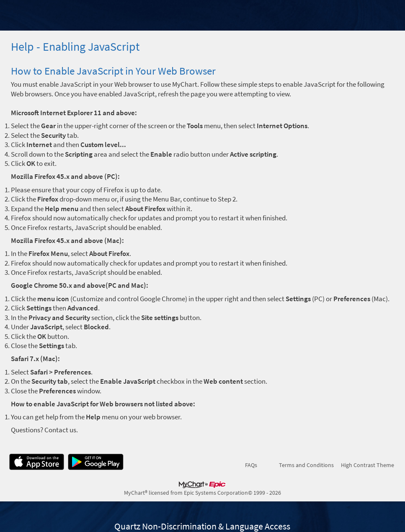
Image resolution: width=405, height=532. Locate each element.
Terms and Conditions (306, 465)
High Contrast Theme (368, 465)
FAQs (251, 465)
